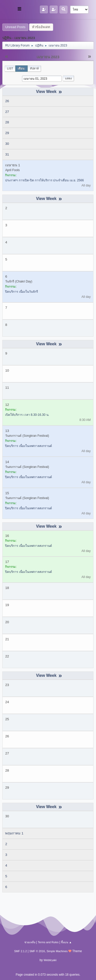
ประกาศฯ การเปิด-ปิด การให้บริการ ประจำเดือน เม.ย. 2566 (44, 180)
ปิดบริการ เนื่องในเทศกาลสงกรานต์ (28, 446)
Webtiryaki (50, 960)
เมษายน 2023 (48, 57)
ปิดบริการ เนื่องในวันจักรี (21, 292)
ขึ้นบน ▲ (66, 942)
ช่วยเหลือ (30, 942)
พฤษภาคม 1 (14, 833)
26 (7, 101)
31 (7, 154)
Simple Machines (57, 951)
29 (7, 133)
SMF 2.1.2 (20, 951)
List (10, 68)
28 (7, 122)
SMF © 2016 (37, 951)
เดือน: (22, 68)
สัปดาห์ (34, 68)
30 (7, 144)
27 (7, 112)
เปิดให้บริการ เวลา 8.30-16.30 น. (27, 415)
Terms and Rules (48, 942)
